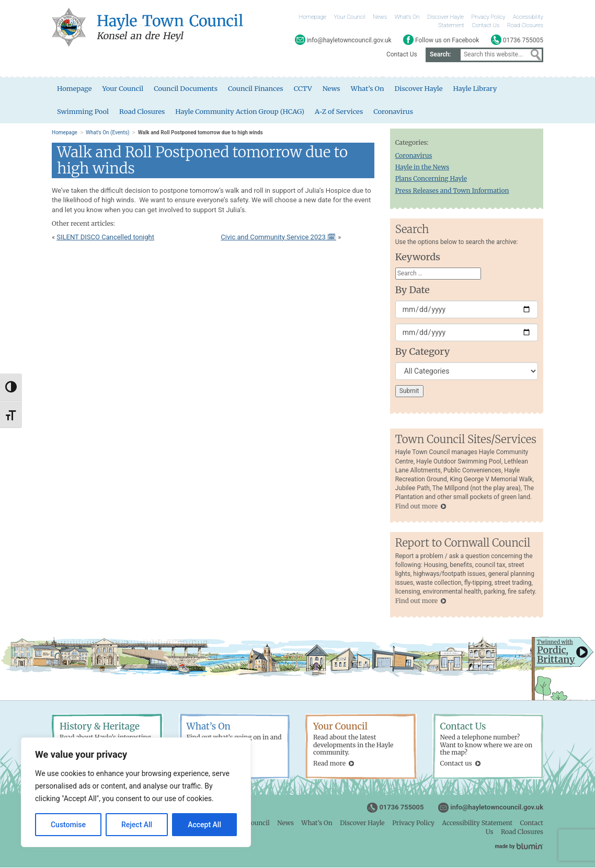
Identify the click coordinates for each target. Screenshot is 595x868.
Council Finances (257, 89)
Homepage (313, 17)
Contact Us (485, 25)
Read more (329, 764)
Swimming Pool (83, 112)
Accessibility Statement (477, 823)
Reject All (137, 825)
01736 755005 (401, 808)
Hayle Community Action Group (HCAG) (241, 112)
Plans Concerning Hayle (431, 179)
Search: (440, 54)
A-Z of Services (341, 112)
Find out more (416, 507)
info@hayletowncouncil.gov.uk (497, 808)
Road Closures (525, 25)
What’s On (407, 17)
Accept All (204, 825)
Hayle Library (477, 89)
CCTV (304, 89)
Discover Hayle (445, 17)
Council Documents (186, 89)
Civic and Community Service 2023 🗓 (278, 238)
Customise (68, 825)
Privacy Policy (489, 17)
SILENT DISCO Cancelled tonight (105, 238)
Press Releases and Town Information (452, 191)
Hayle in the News (422, 167)
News (380, 17)
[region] (136, 792)
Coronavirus (395, 112)
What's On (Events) (107, 133)
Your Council (350, 17)
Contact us (456, 764)
